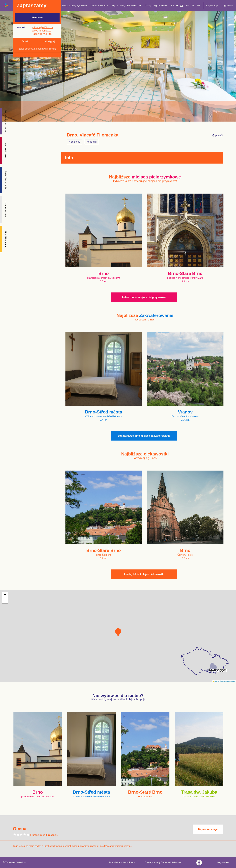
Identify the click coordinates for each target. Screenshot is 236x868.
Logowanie (227, 5)
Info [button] (175, 5)
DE (199, 5)
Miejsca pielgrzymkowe (74, 5)
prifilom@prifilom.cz (43, 27)
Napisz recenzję (208, 829)
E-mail (25, 41)
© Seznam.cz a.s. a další (227, 681)
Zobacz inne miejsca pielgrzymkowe (144, 297)
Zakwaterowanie (99, 5)
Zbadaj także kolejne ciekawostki (144, 574)
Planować (37, 17)
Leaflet (216, 681)
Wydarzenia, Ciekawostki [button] (126, 5)
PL (193, 5)
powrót (218, 135)
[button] (118, 632)
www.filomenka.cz (42, 31)
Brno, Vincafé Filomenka (93, 135)
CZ (182, 5)
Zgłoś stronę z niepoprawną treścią (37, 49)
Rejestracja (212, 5)
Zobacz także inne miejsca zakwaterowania (144, 436)
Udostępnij (49, 41)
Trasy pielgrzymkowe (156, 5)
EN (188, 5)
